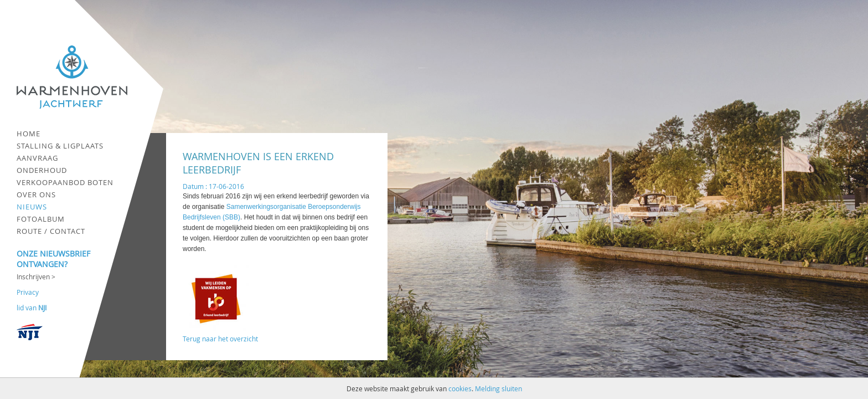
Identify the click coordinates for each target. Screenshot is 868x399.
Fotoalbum (41, 219)
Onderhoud (42, 170)
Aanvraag (37, 158)
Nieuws (32, 207)
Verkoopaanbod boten (65, 182)
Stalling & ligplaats (60, 146)
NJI (42, 308)
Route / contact (51, 231)
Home (29, 134)
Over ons (36, 195)
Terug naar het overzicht (220, 339)
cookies (460, 388)
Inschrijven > (36, 277)
